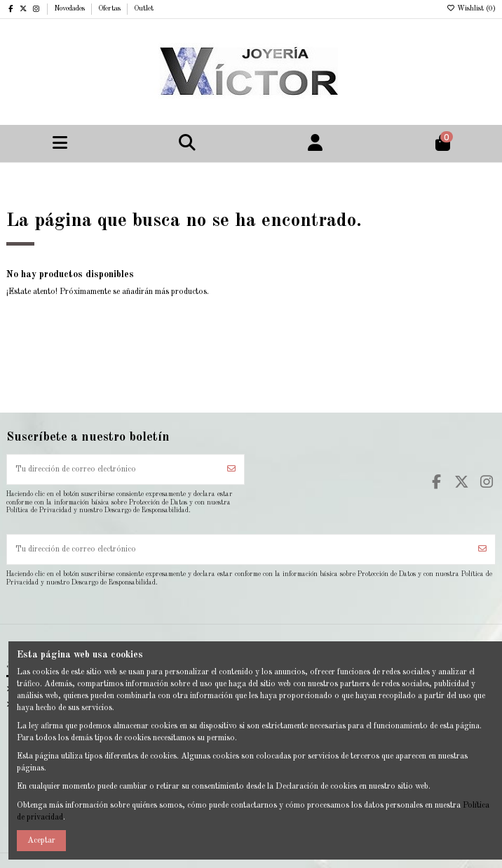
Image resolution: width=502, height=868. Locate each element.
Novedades (70, 8)
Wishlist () (471, 8)
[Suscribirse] (231, 469)
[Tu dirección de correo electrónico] (113, 469)
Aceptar (41, 841)
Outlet (144, 8)
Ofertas (110, 8)
